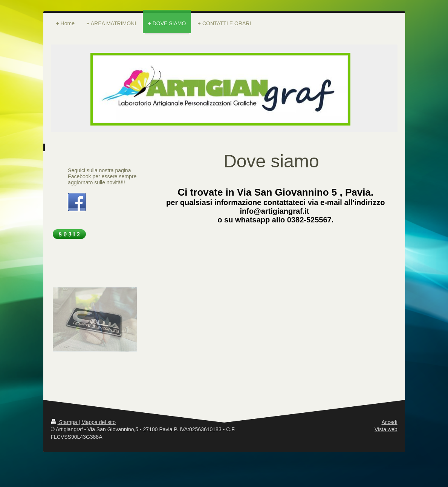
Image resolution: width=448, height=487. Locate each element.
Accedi (389, 422)
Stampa (65, 422)
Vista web (386, 429)
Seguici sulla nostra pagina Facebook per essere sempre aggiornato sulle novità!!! (102, 176)
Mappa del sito (99, 422)
